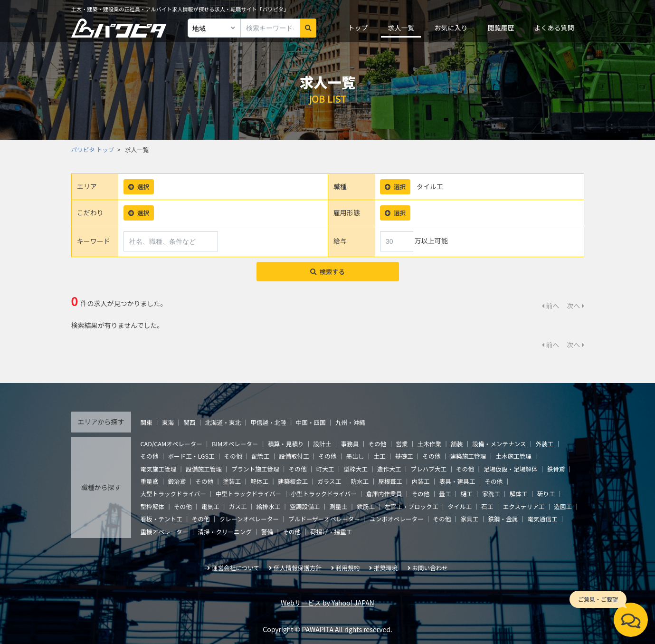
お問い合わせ (430, 568)
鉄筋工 (366, 506)
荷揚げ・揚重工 (331, 532)
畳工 (445, 494)
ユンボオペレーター (396, 519)
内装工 (421, 481)
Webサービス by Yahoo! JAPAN (327, 603)
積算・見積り (286, 444)
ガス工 (238, 506)
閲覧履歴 (501, 28)
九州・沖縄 (350, 422)
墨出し (355, 456)
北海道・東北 (223, 422)
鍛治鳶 (177, 481)
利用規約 (348, 568)
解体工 (259, 481)
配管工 (261, 456)
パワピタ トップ (93, 149)
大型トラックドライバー (173, 494)
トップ (358, 28)
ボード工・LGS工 (191, 456)
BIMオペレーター (235, 444)
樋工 (467, 494)
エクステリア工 (523, 506)
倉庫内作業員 (384, 494)
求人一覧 (401, 28)
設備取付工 (294, 456)
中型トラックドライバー (248, 494)
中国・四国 (311, 422)
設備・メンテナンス (499, 444)
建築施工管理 (468, 456)
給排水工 (268, 506)
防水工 (360, 481)
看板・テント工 (161, 519)
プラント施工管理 (255, 469)
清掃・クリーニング (224, 532)
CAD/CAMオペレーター (171, 444)
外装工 (545, 444)
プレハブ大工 (429, 469)
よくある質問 (554, 28)
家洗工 (491, 494)
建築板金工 (293, 481)
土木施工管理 (513, 456)
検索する (327, 272)
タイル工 (460, 506)
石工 (487, 506)
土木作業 (429, 444)
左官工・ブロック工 (411, 506)
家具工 (470, 519)
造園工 (563, 506)
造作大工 (389, 469)
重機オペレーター (165, 532)
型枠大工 (356, 469)
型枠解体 (152, 506)
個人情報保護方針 (298, 568)
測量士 (338, 506)
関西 (189, 422)
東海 (168, 422)
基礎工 (404, 456)
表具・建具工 (457, 481)
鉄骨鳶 (556, 469)
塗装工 (232, 481)
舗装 (457, 444)
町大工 (325, 469)
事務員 (350, 444)
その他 (377, 444)
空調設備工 (305, 506)
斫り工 (546, 494)
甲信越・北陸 (268, 422)
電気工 (210, 506)
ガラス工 (329, 481)
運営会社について (236, 568)
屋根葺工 (390, 481)
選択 (139, 187)
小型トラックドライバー (323, 494)
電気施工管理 (159, 469)
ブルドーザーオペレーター (324, 519)
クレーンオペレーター (249, 519)
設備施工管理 (204, 469)
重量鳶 (150, 481)
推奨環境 (386, 568)
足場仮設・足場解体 (510, 469)
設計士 (323, 444)
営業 (402, 444)
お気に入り (451, 28)
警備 (267, 532)
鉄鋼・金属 (503, 519)
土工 (379, 456)
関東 (147, 422)
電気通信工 (543, 519)
